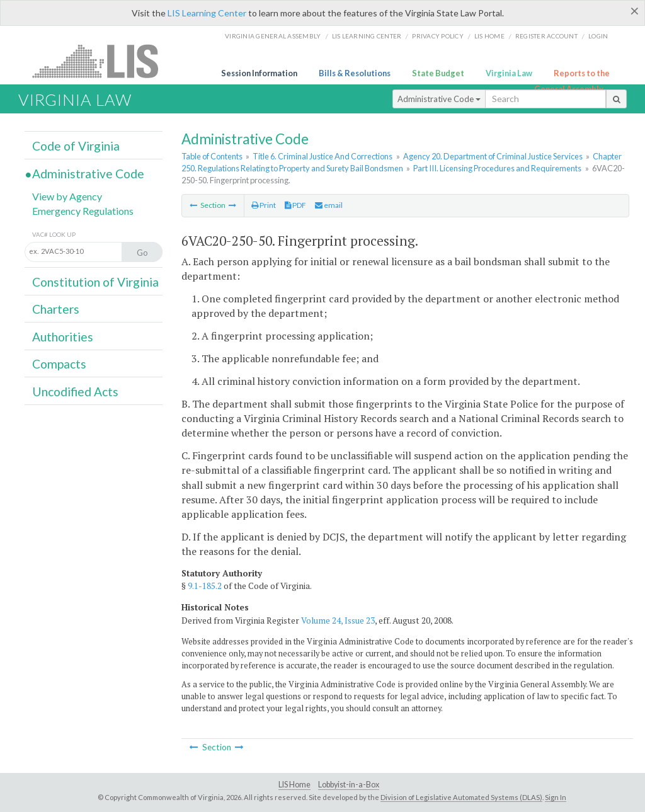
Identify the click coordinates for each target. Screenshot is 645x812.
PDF (295, 205)
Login (598, 36)
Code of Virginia (76, 146)
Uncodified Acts (75, 392)
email (329, 205)
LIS (102, 61)
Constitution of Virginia (95, 282)
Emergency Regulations (83, 211)
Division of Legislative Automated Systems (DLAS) (461, 797)
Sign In (556, 797)
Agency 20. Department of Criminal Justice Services (493, 156)
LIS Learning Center (207, 13)
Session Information (259, 73)
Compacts (59, 364)
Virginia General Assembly (273, 36)
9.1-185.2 (205, 586)
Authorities (63, 337)
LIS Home (294, 785)
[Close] (635, 11)
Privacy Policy (438, 36)
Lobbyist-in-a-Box (349, 785)
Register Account (546, 36)
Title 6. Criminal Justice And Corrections (322, 156)
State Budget (438, 73)
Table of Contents (212, 156)
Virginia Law (509, 73)
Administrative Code (439, 99)
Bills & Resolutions (355, 73)
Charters (56, 309)
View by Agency (67, 196)
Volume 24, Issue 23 (338, 620)
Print (264, 205)
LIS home (489, 36)
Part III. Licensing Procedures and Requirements (497, 168)
